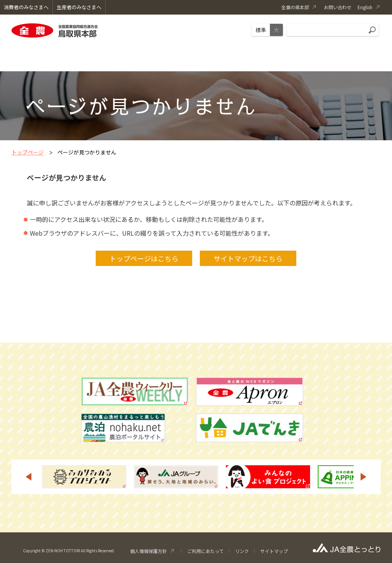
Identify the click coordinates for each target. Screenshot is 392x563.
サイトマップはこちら (248, 258)
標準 (261, 30)
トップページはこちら (144, 258)
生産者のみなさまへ (79, 7)
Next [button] (364, 477)
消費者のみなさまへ (26, 7)
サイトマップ (274, 551)
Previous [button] (28, 477)
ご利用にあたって (205, 551)
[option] (84, 477)
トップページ (28, 152)
